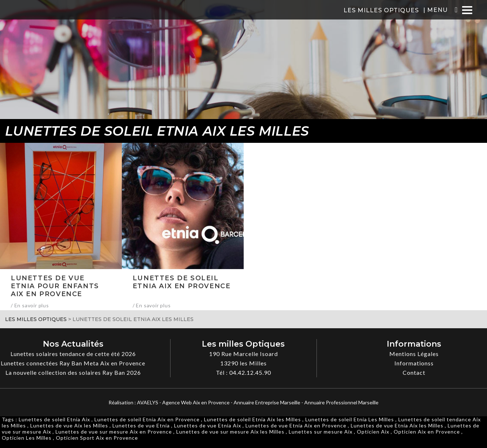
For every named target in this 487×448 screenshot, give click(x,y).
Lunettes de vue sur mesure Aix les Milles (230, 432)
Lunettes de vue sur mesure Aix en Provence (114, 432)
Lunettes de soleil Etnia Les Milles (350, 419)
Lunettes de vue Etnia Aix (208, 425)
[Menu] (467, 10)
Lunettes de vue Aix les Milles (69, 425)
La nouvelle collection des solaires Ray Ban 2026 (73, 372)
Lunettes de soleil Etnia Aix (54, 419)
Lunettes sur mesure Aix (321, 432)
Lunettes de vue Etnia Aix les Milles (397, 425)
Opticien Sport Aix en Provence (97, 438)
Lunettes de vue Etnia (141, 425)
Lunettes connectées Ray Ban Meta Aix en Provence (73, 363)
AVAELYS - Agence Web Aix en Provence (183, 402)
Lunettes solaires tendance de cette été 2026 (73, 354)
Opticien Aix (373, 432)
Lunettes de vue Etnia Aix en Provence (296, 425)
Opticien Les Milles (27, 438)
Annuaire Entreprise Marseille (267, 402)
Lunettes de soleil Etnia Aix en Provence (147, 419)
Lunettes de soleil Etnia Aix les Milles (253, 419)
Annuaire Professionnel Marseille (341, 402)
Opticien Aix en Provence (427, 432)
